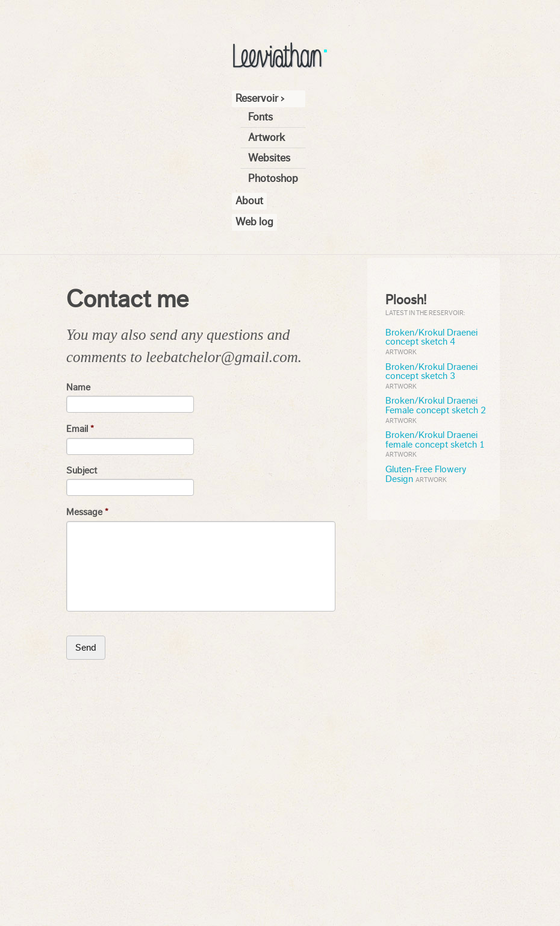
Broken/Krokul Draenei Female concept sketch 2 (436, 405)
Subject (82, 471)
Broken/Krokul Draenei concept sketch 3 (431, 372)
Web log (254, 222)
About (249, 201)
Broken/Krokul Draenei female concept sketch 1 (435, 440)
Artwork (266, 137)
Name (78, 387)
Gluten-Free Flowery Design (426, 474)
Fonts (260, 117)
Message (87, 512)
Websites (269, 158)
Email (80, 429)
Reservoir (257, 98)
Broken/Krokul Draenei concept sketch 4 (431, 337)
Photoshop (273, 178)
